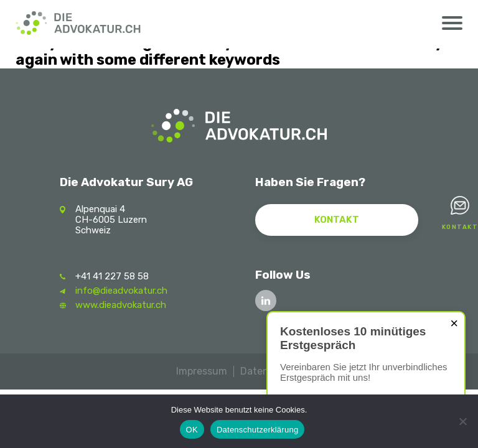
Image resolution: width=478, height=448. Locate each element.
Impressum (202, 371)
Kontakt (460, 227)
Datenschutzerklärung (257, 430)
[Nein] (462, 421)
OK (192, 430)
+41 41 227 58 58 (112, 276)
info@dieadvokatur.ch (121, 291)
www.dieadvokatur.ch (121, 305)
